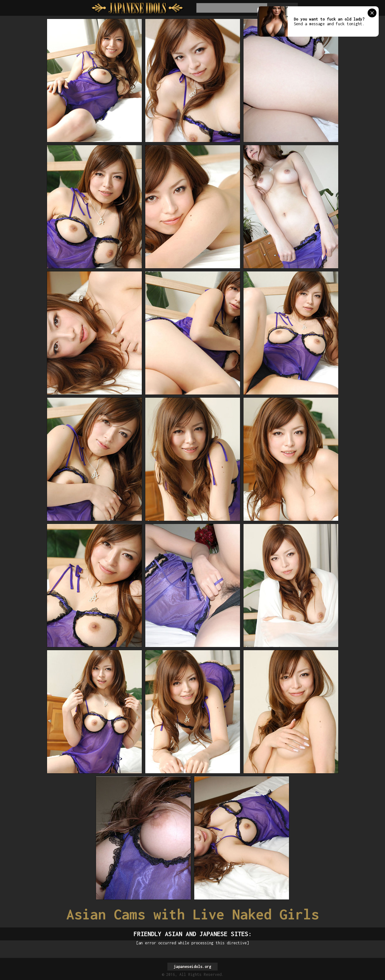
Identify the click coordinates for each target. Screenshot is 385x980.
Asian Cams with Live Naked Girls (193, 914)
